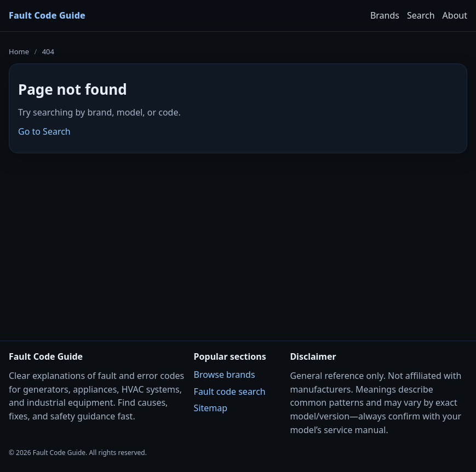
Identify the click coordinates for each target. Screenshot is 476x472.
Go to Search (44, 131)
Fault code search (230, 392)
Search (421, 15)
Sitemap (211, 408)
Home (19, 51)
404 (48, 51)
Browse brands (225, 375)
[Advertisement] (238, 240)
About (455, 15)
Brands (385, 15)
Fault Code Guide (47, 15)
